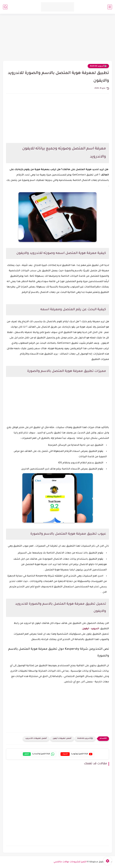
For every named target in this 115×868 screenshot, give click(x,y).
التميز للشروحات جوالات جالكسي (70, 862)
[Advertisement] (57, 38)
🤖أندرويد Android (98, 66)
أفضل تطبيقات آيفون (62, 739)
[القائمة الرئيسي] (110, 7)
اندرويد (95, 629)
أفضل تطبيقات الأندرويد (36, 739)
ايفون (86, 629)
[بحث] (5, 7)
